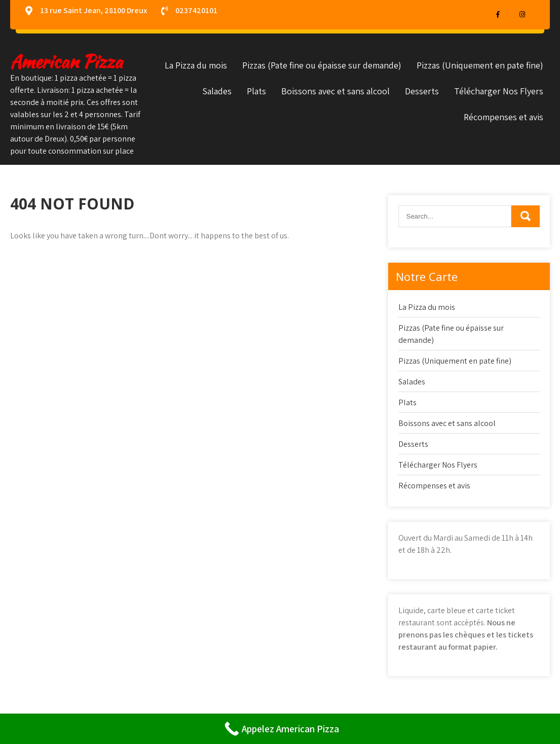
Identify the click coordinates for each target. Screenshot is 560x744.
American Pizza (66, 62)
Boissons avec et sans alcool (335, 91)
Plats (256, 91)
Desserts (422, 91)
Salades (217, 91)
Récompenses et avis (503, 117)
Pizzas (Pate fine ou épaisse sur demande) (322, 65)
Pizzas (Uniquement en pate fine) (480, 65)
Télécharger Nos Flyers (499, 91)
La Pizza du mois (196, 65)
